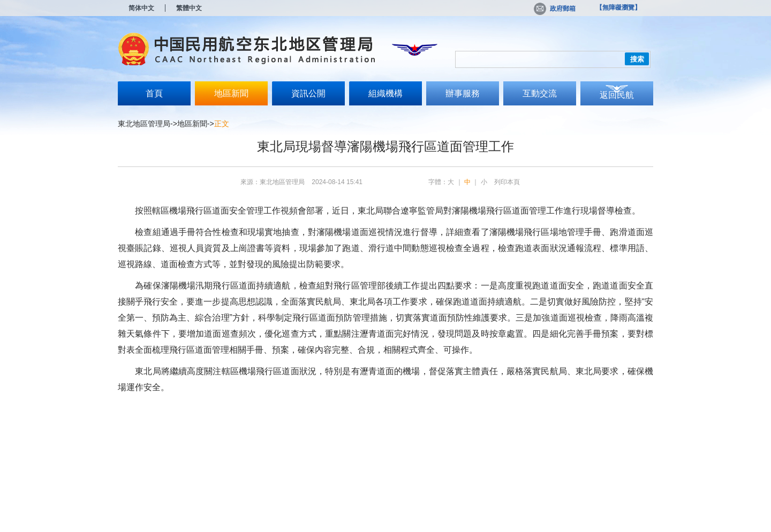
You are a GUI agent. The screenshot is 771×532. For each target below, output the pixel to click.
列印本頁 (507, 182)
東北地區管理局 (144, 124)
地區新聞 (231, 93)
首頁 (154, 93)
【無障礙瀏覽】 (618, 7)
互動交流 (540, 93)
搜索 (637, 59)
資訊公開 (308, 93)
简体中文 (141, 8)
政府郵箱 (555, 9)
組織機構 (385, 93)
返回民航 (617, 95)
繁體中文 (189, 8)
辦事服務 (463, 93)
